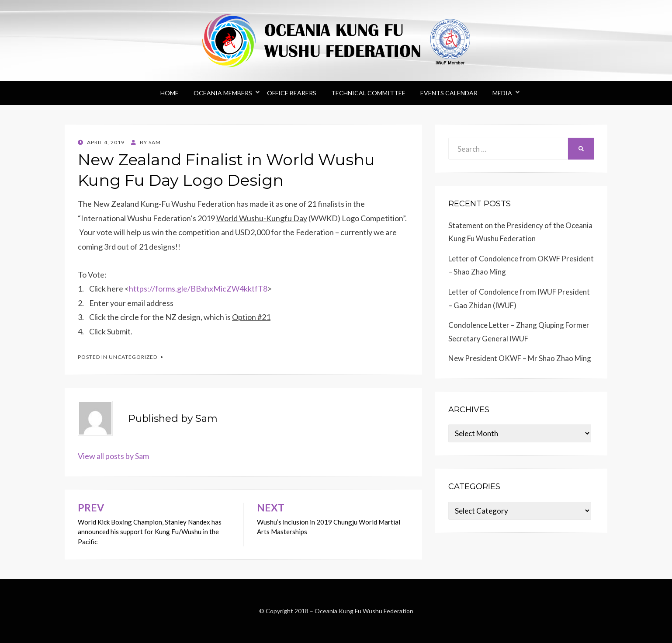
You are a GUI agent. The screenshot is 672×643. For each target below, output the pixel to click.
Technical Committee (368, 93)
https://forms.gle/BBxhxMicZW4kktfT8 (198, 288)
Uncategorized (133, 357)
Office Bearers (292, 93)
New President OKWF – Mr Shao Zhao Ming (520, 358)
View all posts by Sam (113, 456)
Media (502, 93)
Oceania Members (223, 93)
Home (170, 93)
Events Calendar (449, 93)
